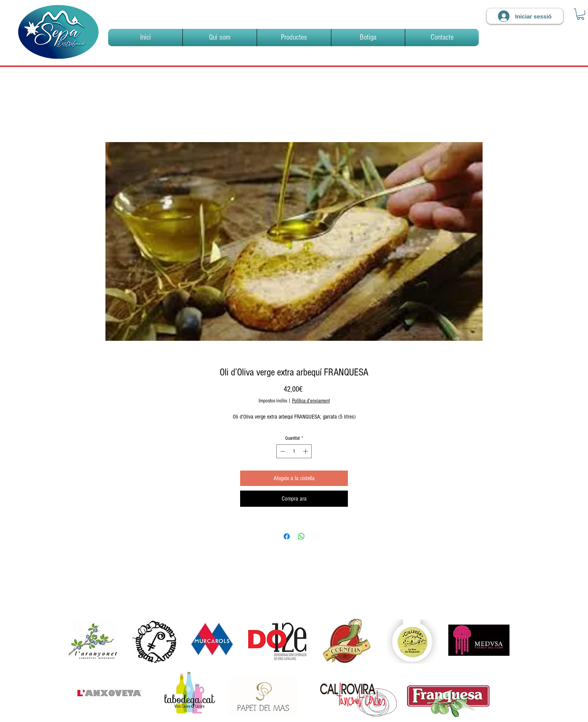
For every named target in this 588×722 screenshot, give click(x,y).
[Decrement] (282, 451)
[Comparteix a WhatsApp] (301, 536)
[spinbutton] (294, 451)
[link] (580, 14)
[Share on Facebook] (287, 536)
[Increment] (306, 451)
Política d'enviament (311, 401)
